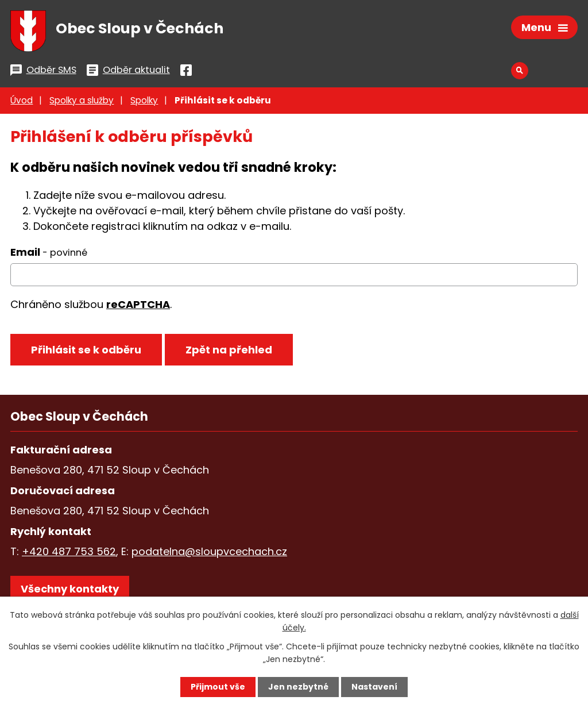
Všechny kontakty (70, 589)
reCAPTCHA (138, 304)
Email (49, 252)
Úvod (22, 100)
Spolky (144, 100)
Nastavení (374, 687)
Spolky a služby (82, 100)
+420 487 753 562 (69, 551)
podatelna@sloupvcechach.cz (209, 551)
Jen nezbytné (298, 687)
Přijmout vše (218, 687)
